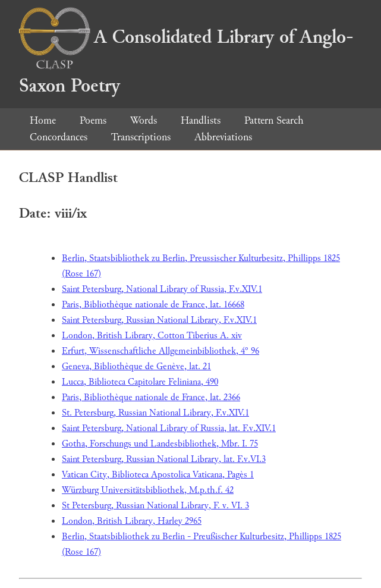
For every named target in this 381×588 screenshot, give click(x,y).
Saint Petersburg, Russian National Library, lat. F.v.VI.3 (164, 459)
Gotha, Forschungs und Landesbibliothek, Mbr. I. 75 (160, 444)
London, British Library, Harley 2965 (132, 521)
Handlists (201, 120)
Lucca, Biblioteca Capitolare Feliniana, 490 (140, 382)
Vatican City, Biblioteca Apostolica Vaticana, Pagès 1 (158, 475)
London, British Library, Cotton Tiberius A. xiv (152, 336)
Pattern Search (274, 120)
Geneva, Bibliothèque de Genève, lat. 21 (136, 367)
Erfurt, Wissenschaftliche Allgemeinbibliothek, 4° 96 (160, 351)
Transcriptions (141, 137)
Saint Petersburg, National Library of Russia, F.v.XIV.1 (162, 289)
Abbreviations (223, 137)
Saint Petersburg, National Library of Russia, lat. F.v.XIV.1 (169, 428)
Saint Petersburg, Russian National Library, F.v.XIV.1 (159, 320)
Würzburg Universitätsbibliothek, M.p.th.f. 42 (148, 490)
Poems (93, 120)
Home (43, 120)
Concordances (59, 137)
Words (144, 120)
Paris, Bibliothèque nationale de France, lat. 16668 (153, 305)
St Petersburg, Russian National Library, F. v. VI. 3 (155, 506)
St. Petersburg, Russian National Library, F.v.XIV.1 (155, 413)
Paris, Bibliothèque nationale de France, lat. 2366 (151, 397)
